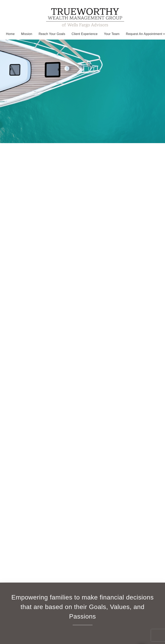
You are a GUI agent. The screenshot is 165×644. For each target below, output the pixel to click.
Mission (27, 34)
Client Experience (85, 34)
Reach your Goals (52, 34)
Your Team (112, 34)
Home (10, 34)
